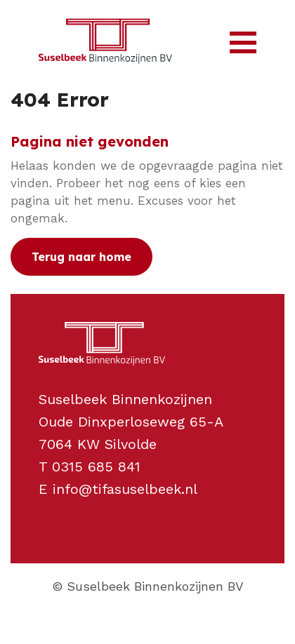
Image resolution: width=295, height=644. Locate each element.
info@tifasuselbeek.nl (125, 489)
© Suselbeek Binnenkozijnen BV (148, 586)
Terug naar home (81, 257)
